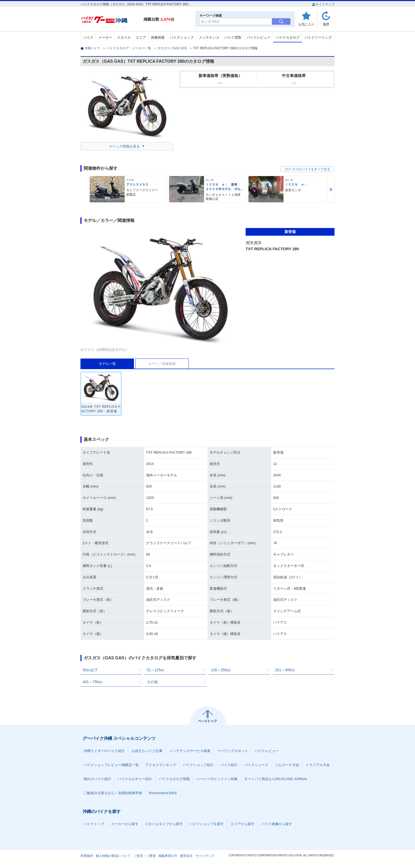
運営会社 (186, 856)
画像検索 (158, 37)
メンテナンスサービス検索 (190, 751)
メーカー (105, 37)
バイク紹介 (229, 765)
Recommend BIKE (163, 793)
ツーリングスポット (233, 751)
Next (331, 189)
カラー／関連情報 (162, 364)
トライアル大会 (318, 765)
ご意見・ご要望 (145, 856)
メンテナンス (209, 37)
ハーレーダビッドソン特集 (217, 779)
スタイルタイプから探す (164, 824)
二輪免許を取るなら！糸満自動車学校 (113, 793)
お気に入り (306, 24)
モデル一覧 (107, 364)
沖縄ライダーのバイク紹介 (104, 751)
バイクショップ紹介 (198, 765)
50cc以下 (90, 670)
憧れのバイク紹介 (97, 779)
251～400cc (285, 670)
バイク (88, 37)
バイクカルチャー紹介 (135, 779)
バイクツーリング (318, 37)
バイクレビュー (258, 37)
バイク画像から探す (277, 824)
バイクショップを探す (207, 824)
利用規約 (87, 856)
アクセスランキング (161, 765)
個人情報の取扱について (113, 856)
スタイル (124, 37)
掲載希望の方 (168, 856)
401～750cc (93, 682)
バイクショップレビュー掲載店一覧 (111, 765)
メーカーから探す (125, 824)
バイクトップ (94, 824)
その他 (152, 682)
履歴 (326, 24)
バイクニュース (256, 765)
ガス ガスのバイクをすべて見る (307, 169)
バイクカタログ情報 (174, 779)
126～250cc (221, 670)
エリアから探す (243, 824)
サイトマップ (323, 4)
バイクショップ (182, 37)
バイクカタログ (288, 37)
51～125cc (155, 670)
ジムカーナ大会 (287, 765)
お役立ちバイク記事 (147, 751)
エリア (141, 37)
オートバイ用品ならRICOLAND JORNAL (276, 779)
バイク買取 (233, 37)
